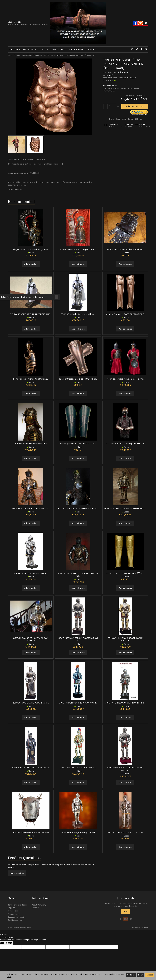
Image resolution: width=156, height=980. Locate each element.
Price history (110, 86)
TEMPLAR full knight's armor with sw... (78, 314)
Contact (44, 49)
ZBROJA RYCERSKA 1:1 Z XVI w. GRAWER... (78, 703)
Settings (131, 975)
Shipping (12, 908)
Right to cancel (15, 911)
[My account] (141, 49)
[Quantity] (110, 106)
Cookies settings (15, 920)
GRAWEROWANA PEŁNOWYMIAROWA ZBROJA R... (31, 639)
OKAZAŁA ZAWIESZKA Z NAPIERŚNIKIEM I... (31, 832)
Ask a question (17, 873)
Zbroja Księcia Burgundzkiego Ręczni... (78, 832)
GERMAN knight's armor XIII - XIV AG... (31, 573)
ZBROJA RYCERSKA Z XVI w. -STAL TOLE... (125, 832)
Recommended (77, 49)
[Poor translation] (9, 943)
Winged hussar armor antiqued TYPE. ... (78, 249)
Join (126, 912)
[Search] (132, 49)
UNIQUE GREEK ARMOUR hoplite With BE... (125, 249)
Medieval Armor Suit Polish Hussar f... (31, 444)
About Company (39, 905)
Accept (150, 975)
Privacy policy (14, 914)
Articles (92, 49)
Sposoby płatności (16, 917)
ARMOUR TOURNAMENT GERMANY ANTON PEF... (78, 575)
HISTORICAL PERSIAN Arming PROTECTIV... (125, 444)
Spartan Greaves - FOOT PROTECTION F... (125, 314)
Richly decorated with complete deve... (125, 379)
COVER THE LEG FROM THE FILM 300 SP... (125, 573)
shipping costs (25, 928)
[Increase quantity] (105, 106)
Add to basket (31, 264)
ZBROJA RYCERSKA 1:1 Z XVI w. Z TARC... (31, 703)
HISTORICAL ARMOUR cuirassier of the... (31, 509)
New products (59, 49)
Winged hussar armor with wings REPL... (31, 249)
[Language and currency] (146, 49)
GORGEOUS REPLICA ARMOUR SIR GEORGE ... (125, 509)
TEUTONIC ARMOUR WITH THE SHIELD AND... (31, 314)
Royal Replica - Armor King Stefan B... (31, 379)
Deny (141, 975)
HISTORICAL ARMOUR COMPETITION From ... (78, 509)
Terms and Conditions (26, 49)
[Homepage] (78, 23)
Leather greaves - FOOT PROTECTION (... (78, 444)
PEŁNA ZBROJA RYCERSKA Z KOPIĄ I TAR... (31, 768)
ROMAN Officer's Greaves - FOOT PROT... (78, 379)
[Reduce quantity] (114, 106)
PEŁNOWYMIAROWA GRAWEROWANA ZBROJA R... (125, 639)
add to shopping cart (135, 106)
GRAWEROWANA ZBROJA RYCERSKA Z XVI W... (78, 639)
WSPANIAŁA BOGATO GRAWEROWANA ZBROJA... (125, 769)
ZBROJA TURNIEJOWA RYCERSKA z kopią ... (125, 703)
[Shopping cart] (137, 49)
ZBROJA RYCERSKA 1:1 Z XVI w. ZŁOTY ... (78, 768)
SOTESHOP (144, 928)
